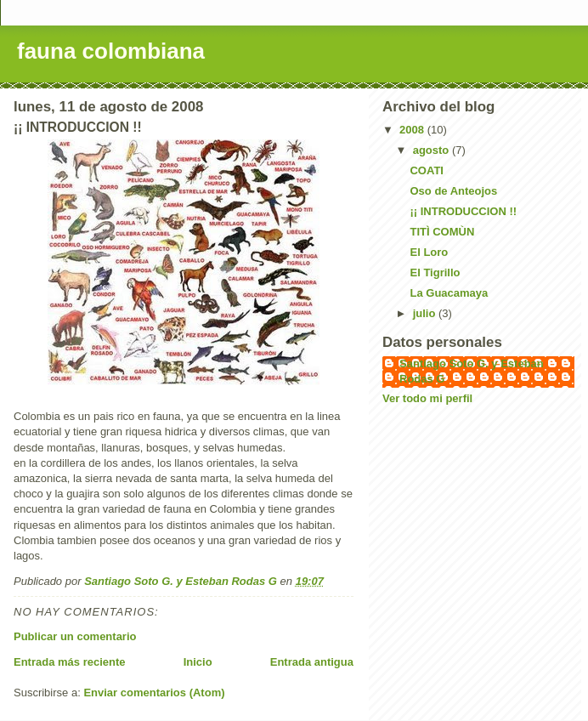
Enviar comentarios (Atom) (154, 693)
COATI (426, 170)
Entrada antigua (312, 662)
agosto (433, 150)
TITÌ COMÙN (442, 232)
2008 (413, 130)
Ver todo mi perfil (427, 398)
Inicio (198, 662)
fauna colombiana (111, 51)
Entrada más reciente (70, 662)
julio (426, 313)
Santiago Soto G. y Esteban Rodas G (472, 371)
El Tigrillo (435, 273)
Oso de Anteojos (453, 191)
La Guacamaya (449, 293)
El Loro (429, 252)
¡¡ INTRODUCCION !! (463, 211)
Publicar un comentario (75, 636)
